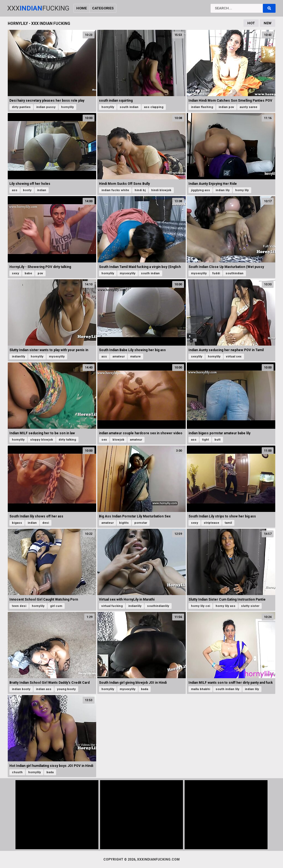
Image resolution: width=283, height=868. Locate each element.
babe (28, 273)
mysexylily (128, 273)
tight (205, 440)
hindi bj (140, 190)
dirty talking (67, 440)
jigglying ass (201, 190)
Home (82, 8)
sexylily (197, 357)
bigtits (124, 523)
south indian (129, 107)
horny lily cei (201, 606)
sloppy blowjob (42, 440)
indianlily (19, 357)
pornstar (141, 523)
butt (218, 440)
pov (40, 273)
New (268, 23)
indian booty (21, 689)
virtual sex (234, 357)
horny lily (242, 190)
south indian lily (227, 689)
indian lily (223, 190)
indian (42, 190)
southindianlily (158, 606)
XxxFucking (38, 8)
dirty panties (21, 107)
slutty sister (250, 606)
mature (135, 357)
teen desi (19, 606)
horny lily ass (226, 606)
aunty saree (248, 107)
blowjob (118, 440)
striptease (211, 523)
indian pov (226, 107)
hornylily (67, 107)
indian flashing (202, 107)
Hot (251, 23)
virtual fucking (112, 606)
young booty (66, 689)
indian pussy (46, 107)
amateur (119, 357)
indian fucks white (115, 190)
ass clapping (154, 107)
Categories (103, 8)
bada (145, 689)
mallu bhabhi (201, 689)
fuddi (216, 273)
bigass (17, 523)
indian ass (44, 689)
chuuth (17, 772)
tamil (228, 523)
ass (15, 190)
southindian (234, 273)
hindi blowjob (161, 190)
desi (46, 523)
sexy (15, 273)
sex (104, 440)
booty (27, 190)
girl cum (56, 606)
